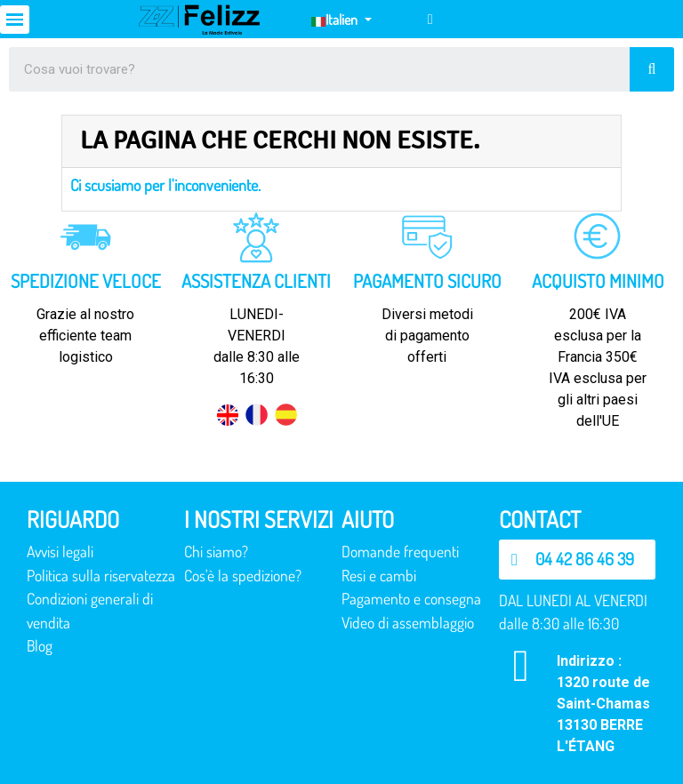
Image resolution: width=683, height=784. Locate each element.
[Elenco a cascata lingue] (341, 20)
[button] (577, 559)
